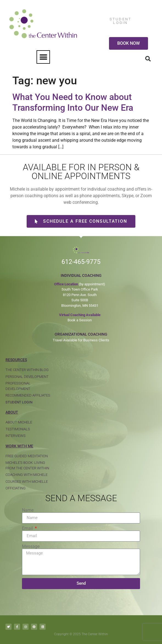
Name (28, 510)
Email (28, 528)
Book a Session (80, 320)
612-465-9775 (81, 262)
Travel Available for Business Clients (81, 340)
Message (31, 547)
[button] (43, 57)
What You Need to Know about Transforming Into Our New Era (73, 102)
